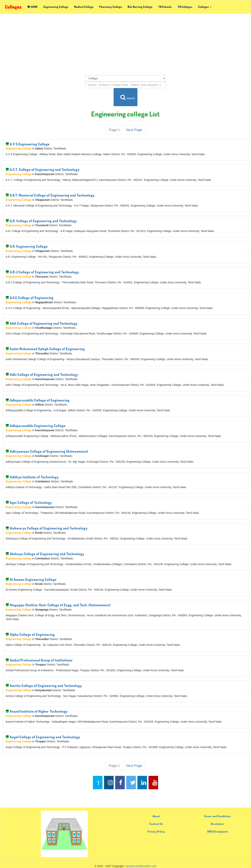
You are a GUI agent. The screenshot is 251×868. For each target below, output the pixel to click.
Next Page (134, 130)
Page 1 (114, 130)
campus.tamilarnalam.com (141, 866)
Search (126, 97)
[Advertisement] (125, 44)
